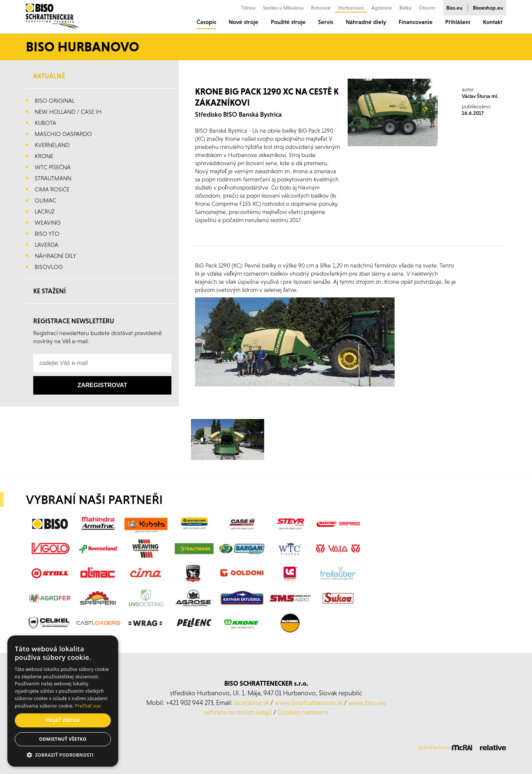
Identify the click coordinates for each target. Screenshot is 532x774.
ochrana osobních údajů (238, 712)
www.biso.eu (367, 703)
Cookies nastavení (303, 712)
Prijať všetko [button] (63, 720)
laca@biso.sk (251, 703)
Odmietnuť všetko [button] (63, 739)
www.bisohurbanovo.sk (308, 703)
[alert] (63, 701)
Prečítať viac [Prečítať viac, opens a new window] (88, 706)
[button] (63, 755)
